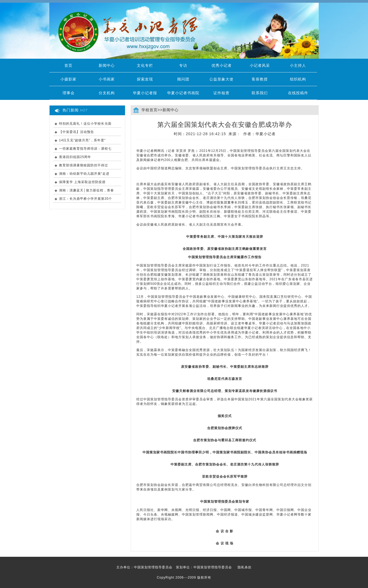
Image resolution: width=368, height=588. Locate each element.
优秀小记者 (222, 65)
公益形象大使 (221, 79)
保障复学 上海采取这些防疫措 (82, 182)
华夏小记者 (265, 134)
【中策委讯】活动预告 (77, 132)
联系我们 (260, 93)
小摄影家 (68, 79)
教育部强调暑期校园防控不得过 (84, 165)
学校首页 (150, 110)
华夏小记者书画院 (183, 93)
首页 (68, 65)
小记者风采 (260, 65)
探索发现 (145, 79)
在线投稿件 (298, 93)
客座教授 (260, 79)
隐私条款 (245, 567)
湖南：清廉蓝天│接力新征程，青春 (86, 190)
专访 (183, 65)
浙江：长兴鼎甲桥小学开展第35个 (86, 199)
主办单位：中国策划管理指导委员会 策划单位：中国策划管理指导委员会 (184, 567)
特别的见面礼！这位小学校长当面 (85, 124)
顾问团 (183, 79)
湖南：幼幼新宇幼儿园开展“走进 (84, 174)
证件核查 (221, 93)
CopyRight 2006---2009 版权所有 (184, 577)
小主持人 (298, 65)
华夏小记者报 (145, 93)
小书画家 (107, 79)
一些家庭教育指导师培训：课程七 (85, 149)
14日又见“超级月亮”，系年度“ (82, 140)
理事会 (69, 93)
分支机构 (107, 93)
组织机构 (298, 79)
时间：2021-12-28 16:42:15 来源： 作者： (225, 134)
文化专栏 (145, 65)
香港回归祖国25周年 (75, 157)
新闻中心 (107, 65)
